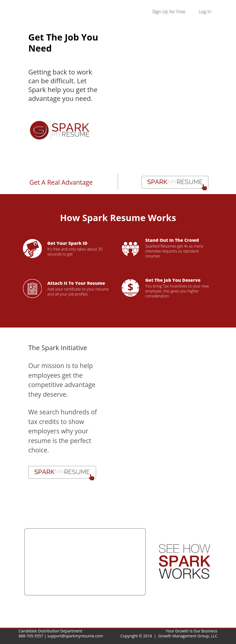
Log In (205, 12)
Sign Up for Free (169, 12)
